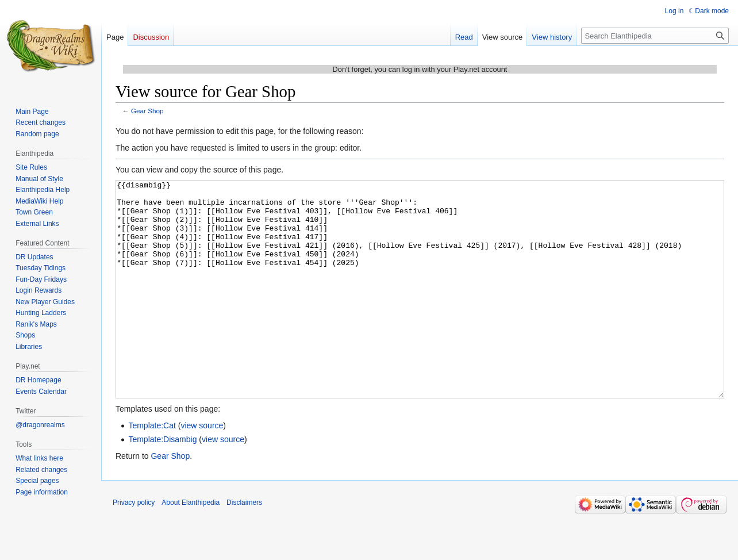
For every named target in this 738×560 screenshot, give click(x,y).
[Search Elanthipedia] (655, 36)
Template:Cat (152, 469)
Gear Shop (147, 111)
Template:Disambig (162, 482)
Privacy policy (134, 546)
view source (202, 469)
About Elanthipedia (191, 546)
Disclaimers (244, 546)
